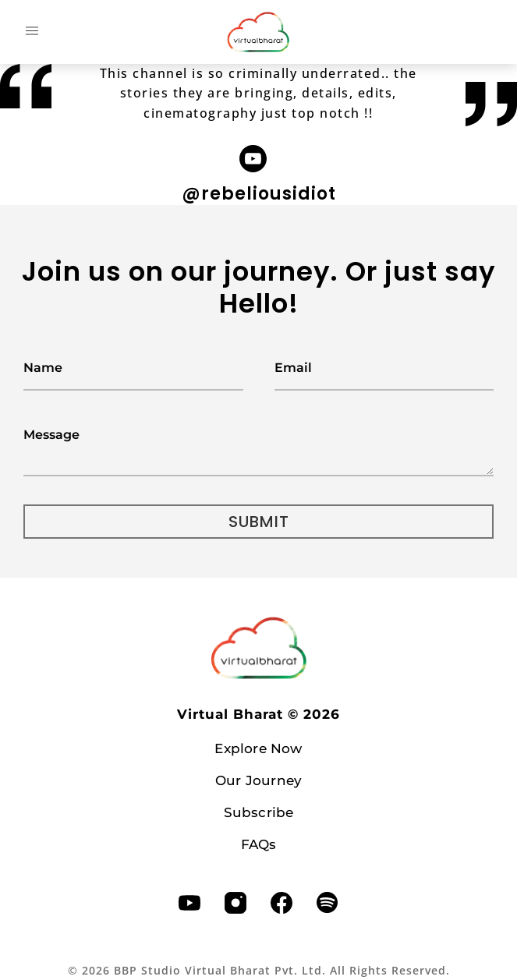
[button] (32, 32)
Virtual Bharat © (258, 714)
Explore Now (258, 748)
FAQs (259, 844)
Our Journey (258, 780)
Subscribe (259, 812)
